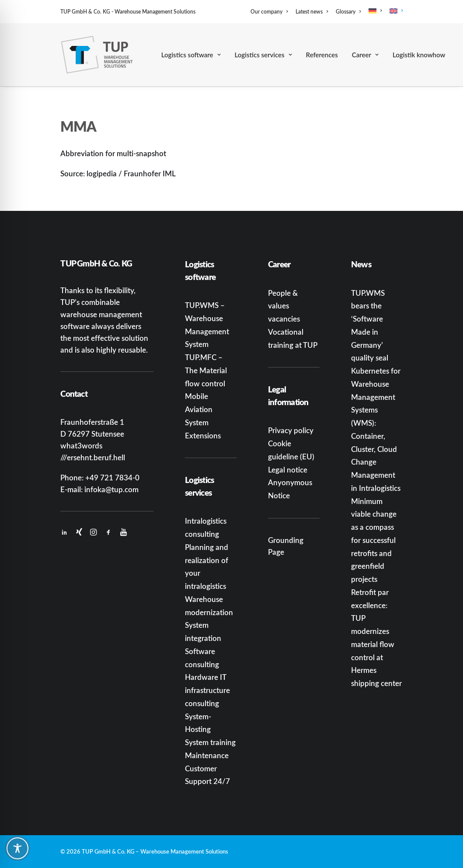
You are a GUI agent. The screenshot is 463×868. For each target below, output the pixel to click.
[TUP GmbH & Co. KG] (97, 55)
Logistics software (191, 55)
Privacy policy (291, 430)
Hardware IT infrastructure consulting (207, 690)
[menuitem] (271, 12)
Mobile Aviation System (199, 409)
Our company (269, 12)
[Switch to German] (375, 11)
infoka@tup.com (111, 489)
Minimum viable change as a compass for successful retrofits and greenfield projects (374, 540)
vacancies (284, 318)
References (322, 55)
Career (365, 55)
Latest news (312, 12)
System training (210, 742)
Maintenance (207, 755)
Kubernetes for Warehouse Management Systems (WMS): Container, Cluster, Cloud (376, 410)
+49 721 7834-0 (112, 477)
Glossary (348, 12)
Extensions (203, 435)
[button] (64, 532)
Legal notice (288, 469)
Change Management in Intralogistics (376, 475)
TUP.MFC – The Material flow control (206, 370)
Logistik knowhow (419, 55)
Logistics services (263, 55)
